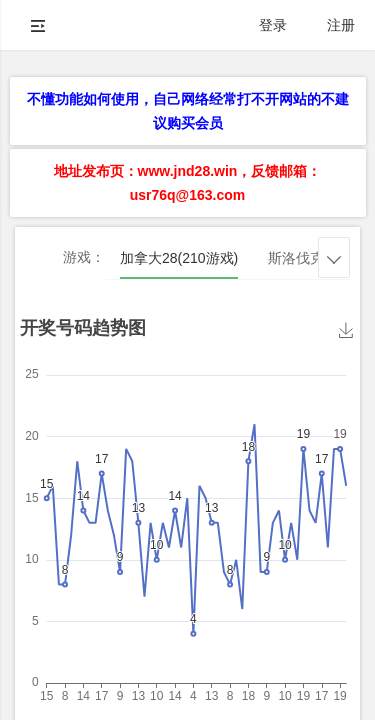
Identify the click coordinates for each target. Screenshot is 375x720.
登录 (273, 25)
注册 (341, 25)
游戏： (84, 257)
